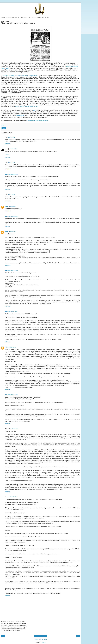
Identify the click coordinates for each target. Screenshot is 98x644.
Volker (7, 206)
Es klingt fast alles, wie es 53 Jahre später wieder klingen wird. (20, 75)
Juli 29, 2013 (14, 497)
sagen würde (20, 115)
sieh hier (7, 155)
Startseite (41, 636)
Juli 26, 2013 (11, 137)
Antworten (8, 144)
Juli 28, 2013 (15, 429)
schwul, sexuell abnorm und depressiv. (27, 107)
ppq (6, 149)
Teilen (4, 128)
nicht (35, 110)
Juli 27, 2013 (14, 271)
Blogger (44, 642)
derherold (8, 174)
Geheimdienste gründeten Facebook (37, 121)
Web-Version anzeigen (41, 639)
